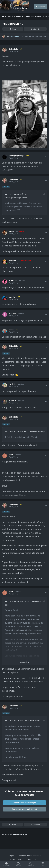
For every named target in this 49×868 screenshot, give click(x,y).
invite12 (12, 313)
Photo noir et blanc (38, 37)
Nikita (11, 231)
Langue (12, 856)
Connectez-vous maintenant (25, 809)
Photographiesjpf (16, 156)
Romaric (12, 400)
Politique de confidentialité (30, 856)
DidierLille (14, 37)
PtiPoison (13, 281)
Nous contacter (16, 859)
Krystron (13, 261)
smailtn (12, 297)
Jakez (11, 330)
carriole (12, 384)
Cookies (28, 859)
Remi (11, 455)
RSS (37, 859)
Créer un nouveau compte (24, 803)
